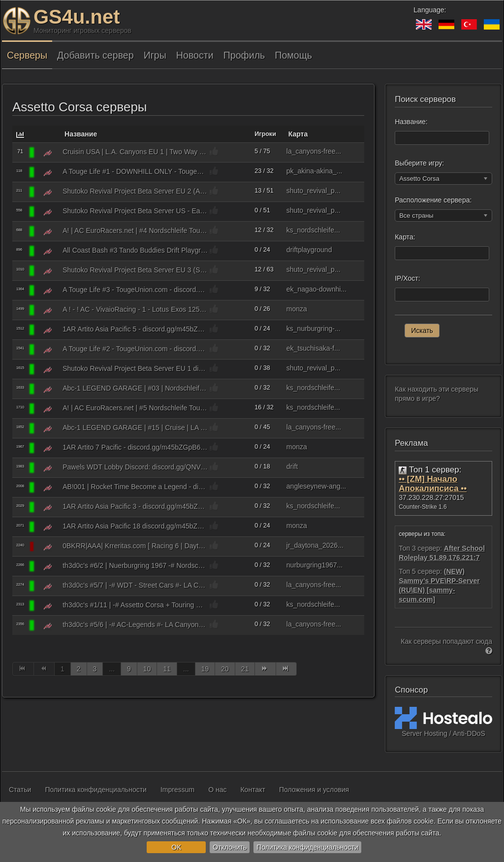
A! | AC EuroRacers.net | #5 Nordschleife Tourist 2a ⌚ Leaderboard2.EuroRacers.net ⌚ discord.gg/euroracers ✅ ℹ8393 (135, 408)
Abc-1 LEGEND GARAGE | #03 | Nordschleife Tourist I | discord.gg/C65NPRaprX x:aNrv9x (135, 388)
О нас (217, 790)
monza (297, 309)
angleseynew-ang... (316, 486)
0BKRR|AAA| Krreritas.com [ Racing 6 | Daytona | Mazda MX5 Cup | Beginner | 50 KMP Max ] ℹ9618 (135, 546)
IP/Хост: (407, 278)
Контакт (252, 790)
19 (205, 669)
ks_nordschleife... (313, 230)
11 (167, 669)
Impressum (177, 790)
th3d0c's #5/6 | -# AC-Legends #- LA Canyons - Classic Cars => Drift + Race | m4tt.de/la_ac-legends (135, 625)
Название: (411, 122)
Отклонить (230, 847)
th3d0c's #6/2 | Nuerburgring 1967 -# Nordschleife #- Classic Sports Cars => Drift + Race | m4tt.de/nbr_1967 (135, 565)
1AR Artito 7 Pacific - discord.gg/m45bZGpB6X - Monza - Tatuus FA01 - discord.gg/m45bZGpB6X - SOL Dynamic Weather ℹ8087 (135, 447)
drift (292, 466)
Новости (195, 55)
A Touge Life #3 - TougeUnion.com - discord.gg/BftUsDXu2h (135, 290)
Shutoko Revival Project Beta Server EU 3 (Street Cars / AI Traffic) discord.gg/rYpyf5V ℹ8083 (135, 270)
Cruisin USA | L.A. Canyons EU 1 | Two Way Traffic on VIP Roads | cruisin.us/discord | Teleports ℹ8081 (135, 152)
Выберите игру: (419, 163)
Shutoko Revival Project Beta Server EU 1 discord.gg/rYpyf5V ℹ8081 (135, 368)
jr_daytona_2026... (315, 545)
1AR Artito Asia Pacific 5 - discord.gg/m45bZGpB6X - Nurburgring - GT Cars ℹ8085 (135, 329)
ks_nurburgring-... (314, 329)
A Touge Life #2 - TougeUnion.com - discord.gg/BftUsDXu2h (135, 349)
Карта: (405, 237)
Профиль (244, 55)
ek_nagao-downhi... (316, 289)
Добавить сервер (95, 55)
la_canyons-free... (314, 151)
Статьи (20, 790)
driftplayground (309, 250)
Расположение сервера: (433, 200)
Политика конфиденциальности (307, 847)
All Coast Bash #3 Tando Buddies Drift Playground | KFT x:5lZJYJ (135, 250)
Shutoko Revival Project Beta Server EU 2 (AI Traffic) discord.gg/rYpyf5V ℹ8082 (135, 191)
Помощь (293, 55)
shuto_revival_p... (314, 191)
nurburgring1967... (315, 565)
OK (176, 847)
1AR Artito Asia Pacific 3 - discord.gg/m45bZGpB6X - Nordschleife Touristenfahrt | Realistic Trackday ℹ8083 (135, 506)
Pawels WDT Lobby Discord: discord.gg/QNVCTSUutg (135, 467)
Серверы (27, 55)
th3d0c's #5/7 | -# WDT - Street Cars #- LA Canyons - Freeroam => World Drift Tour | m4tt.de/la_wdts (135, 585)
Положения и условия (314, 790)
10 (147, 669)
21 (245, 669)
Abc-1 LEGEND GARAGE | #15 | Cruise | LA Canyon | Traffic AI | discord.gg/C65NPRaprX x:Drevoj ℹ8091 (135, 428)
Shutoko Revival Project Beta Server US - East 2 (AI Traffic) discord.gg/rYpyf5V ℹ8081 (135, 211)
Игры (155, 55)
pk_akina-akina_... (315, 171)
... (112, 669)
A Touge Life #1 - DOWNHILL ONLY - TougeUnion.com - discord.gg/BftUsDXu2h (135, 171)
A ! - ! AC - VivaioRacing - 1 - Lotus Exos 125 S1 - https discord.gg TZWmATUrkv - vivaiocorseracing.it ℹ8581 (135, 309)
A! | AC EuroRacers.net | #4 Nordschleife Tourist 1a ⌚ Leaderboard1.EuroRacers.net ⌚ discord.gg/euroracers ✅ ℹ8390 (135, 231)
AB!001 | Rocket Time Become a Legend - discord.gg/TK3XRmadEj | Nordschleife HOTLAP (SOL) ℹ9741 (135, 487)
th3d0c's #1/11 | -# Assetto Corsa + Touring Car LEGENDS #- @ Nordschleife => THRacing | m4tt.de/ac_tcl (135, 605)
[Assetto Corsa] (48, 153)
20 (225, 669)
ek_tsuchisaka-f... (313, 348)
